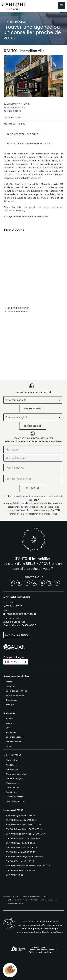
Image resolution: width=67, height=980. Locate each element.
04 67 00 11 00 (16, 117)
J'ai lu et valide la (16, 496)
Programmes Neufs (15, 695)
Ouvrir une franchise (15, 801)
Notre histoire (12, 760)
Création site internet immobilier (43, 950)
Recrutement (12, 792)
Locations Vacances (15, 737)
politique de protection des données (43, 496)
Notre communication (16, 774)
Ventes (9, 682)
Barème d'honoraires (31, 896)
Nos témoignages (14, 778)
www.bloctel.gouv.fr (30, 510)
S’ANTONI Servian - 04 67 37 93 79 (21, 847)
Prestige (10, 704)
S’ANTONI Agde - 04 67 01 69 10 (20, 816)
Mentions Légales (11, 896)
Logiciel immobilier (37, 947)
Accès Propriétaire (15, 903)
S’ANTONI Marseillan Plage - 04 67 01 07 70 (26, 834)
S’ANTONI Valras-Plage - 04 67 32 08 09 (24, 857)
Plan (46, 896)
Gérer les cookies (49, 900)
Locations (11, 686)
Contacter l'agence (23, 134)
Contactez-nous (17, 635)
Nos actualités (13, 788)
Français (15, 662)
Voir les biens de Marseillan (29, 143)
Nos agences (12, 769)
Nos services (12, 765)
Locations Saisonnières (17, 691)
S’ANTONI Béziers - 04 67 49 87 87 (21, 870)
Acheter (10, 719)
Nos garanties (13, 783)
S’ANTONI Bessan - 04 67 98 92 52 (21, 820)
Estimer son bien (14, 742)
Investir (9, 746)
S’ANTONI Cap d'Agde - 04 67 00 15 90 (24, 825)
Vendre (9, 723)
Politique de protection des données (22, 900)
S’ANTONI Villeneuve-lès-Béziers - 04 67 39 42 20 (28, 866)
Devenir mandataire (15, 797)
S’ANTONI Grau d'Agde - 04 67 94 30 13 (24, 829)
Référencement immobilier (40, 952)
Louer (9, 728)
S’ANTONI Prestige (14, 875)
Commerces (12, 700)
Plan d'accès (12, 111)
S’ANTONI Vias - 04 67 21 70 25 (20, 861)
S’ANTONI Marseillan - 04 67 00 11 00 (23, 838)
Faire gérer (11, 732)
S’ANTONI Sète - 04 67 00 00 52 (20, 852)
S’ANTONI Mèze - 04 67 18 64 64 (20, 843)
